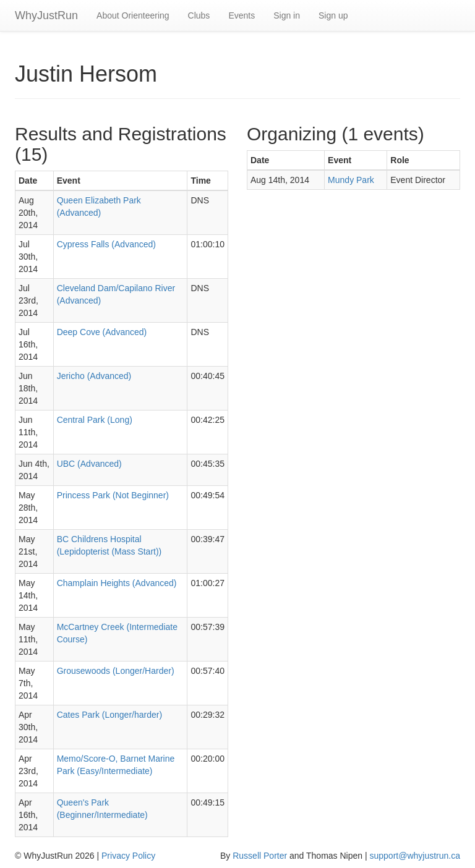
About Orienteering (133, 15)
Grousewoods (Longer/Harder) (116, 671)
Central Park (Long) (95, 420)
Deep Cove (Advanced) (102, 332)
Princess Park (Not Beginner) (113, 495)
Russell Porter (260, 856)
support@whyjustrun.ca (415, 856)
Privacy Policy (128, 856)
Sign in (287, 15)
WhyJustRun (46, 15)
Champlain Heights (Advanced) (117, 583)
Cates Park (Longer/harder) (109, 715)
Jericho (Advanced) (94, 376)
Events (242, 15)
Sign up (333, 15)
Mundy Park (351, 180)
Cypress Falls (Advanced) (106, 244)
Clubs (199, 15)
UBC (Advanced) (89, 464)
